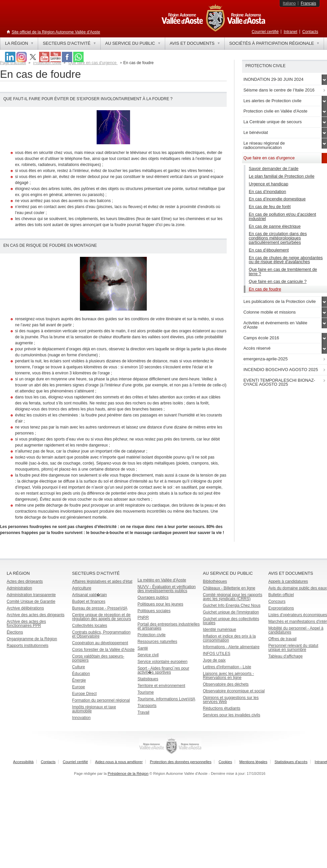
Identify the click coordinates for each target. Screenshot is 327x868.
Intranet (290, 32)
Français (308, 3)
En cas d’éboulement (269, 250)
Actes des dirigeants (25, 581)
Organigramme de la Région (32, 639)
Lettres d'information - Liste (227, 667)
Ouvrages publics (153, 597)
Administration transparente (31, 595)
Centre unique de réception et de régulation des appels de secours (102, 617)
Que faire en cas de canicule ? (278, 281)
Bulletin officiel (281, 595)
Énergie (79, 680)
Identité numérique (220, 630)
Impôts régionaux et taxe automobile (94, 709)
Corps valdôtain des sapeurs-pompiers (98, 658)
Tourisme (146, 692)
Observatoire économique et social (234, 691)
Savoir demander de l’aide (274, 168)
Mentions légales (253, 762)
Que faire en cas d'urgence (93, 63)
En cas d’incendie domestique (277, 199)
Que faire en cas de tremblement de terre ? (283, 272)
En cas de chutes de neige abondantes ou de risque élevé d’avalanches (286, 260)
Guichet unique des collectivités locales (231, 621)
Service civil (148, 655)
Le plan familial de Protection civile (282, 176)
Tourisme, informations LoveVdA (166, 699)
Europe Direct (84, 694)
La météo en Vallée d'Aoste (162, 580)
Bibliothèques (215, 581)
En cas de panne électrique (275, 226)
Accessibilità (23, 762)
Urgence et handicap (268, 184)
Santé (143, 648)
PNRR (143, 618)
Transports (147, 706)
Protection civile (47, 63)
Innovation (81, 718)
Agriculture (82, 588)
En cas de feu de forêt (270, 207)
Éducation (81, 674)
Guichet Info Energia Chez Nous (232, 605)
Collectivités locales (90, 626)
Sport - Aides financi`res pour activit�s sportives (163, 670)
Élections (15, 632)
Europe (79, 687)
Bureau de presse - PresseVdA (100, 608)
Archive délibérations (25, 608)
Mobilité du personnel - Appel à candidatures (296, 630)
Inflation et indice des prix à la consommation (229, 638)
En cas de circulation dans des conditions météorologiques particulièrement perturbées (278, 238)
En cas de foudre (265, 289)
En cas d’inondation (267, 192)
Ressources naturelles (157, 642)
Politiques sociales (154, 611)
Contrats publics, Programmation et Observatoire (101, 634)
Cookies (225, 762)
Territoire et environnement (161, 686)
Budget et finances (89, 601)
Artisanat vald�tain (90, 595)
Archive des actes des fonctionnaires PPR (26, 624)
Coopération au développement (100, 643)
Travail (143, 712)
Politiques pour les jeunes (160, 604)
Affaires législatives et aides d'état (102, 581)
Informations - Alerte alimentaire (231, 647)
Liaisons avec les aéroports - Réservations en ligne (229, 676)
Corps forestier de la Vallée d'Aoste (103, 650)
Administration (19, 588)
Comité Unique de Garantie (31, 601)
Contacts (310, 32)
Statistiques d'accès (291, 762)
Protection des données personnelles (181, 762)
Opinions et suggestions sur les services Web (231, 700)
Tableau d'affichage (285, 656)
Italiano (289, 3)
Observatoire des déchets (226, 684)
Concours (277, 601)
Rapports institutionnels (28, 646)
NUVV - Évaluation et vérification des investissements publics (167, 589)
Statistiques (148, 679)
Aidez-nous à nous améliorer (119, 762)
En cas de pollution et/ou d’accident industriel (282, 216)
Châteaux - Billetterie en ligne (229, 588)
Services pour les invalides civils (232, 715)
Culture (79, 667)
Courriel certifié (265, 32)
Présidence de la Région (128, 773)
